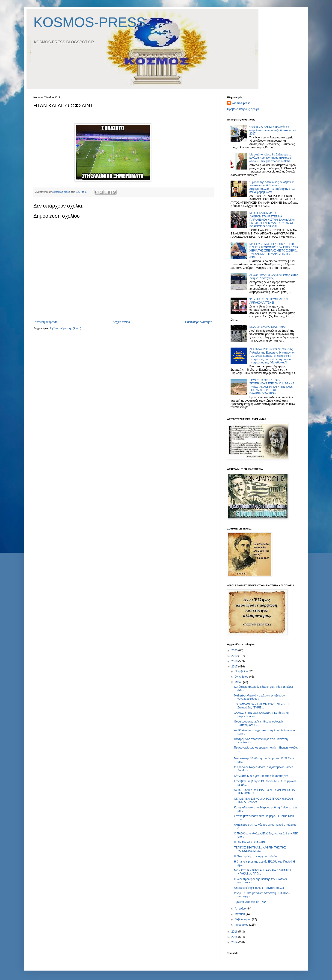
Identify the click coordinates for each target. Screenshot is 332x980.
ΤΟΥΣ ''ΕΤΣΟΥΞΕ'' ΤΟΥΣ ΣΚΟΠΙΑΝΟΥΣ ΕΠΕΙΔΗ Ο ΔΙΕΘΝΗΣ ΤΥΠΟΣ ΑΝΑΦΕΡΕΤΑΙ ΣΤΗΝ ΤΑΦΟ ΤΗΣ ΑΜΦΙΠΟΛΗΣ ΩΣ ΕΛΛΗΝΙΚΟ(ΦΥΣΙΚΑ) (272, 387)
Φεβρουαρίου (243, 919)
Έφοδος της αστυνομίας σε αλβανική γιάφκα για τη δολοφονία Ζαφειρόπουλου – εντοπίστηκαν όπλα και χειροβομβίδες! (272, 187)
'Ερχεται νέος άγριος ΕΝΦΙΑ (251, 902)
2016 (235, 932)
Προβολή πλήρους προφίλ (243, 109)
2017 (235, 667)
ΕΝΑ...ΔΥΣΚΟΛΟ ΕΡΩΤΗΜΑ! (268, 327)
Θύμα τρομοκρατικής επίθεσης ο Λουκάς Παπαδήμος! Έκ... (259, 723)
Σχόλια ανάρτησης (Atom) (65, 328)
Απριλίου (241, 909)
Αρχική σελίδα (121, 322)
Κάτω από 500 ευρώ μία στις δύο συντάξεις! (261, 776)
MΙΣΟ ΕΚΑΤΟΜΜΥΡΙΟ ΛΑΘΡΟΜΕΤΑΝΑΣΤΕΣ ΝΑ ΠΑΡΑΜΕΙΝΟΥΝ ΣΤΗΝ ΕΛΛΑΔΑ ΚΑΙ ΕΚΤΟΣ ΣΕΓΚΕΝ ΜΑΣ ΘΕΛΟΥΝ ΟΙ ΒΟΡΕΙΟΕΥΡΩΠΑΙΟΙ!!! (272, 220)
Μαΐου (239, 682)
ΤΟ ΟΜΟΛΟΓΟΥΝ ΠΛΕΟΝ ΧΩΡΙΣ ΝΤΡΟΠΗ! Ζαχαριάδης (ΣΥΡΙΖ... (262, 706)
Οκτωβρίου (242, 677)
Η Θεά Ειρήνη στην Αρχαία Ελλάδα (255, 856)
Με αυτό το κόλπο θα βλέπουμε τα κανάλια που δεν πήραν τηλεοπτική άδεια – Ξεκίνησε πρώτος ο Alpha (271, 158)
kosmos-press (241, 103)
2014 (235, 942)
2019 (235, 656)
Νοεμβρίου (242, 671)
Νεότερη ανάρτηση (46, 322)
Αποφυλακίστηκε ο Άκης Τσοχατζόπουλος (259, 888)
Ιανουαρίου (242, 925)
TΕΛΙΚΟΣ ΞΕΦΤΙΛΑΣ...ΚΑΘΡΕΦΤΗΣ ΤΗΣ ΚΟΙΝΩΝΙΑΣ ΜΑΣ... (260, 849)
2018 (235, 661)
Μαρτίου (240, 914)
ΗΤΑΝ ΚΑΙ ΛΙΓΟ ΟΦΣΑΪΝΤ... (251, 842)
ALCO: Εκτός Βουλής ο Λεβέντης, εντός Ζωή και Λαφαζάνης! (274, 277)
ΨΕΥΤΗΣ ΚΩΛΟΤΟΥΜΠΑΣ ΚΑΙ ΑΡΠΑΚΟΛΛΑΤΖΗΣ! (269, 301)
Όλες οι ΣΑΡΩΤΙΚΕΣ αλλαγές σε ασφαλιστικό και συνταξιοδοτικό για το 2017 (273, 130)
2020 (235, 650)
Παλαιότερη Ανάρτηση (199, 322)
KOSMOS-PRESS (90, 22)
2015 (235, 937)
